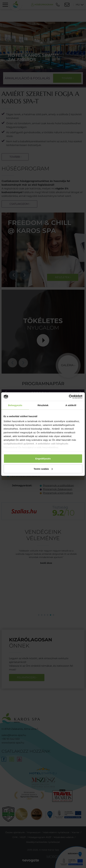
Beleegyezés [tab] (15, 405)
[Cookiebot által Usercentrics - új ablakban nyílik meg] (69, 397)
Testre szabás (43, 469)
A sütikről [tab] (71, 405)
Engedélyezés (43, 459)
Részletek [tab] (43, 405)
